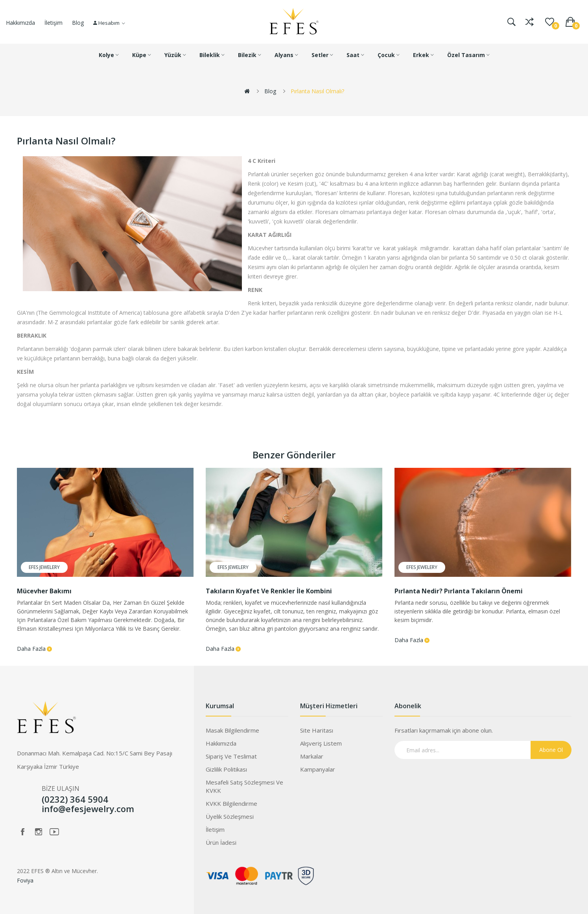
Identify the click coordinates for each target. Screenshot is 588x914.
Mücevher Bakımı (44, 591)
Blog (78, 23)
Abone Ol (551, 750)
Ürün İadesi (221, 842)
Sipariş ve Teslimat (231, 756)
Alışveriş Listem (321, 743)
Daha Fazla (31, 649)
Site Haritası (317, 730)
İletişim (53, 23)
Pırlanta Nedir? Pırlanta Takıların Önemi (459, 591)
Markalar (312, 756)
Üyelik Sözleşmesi (230, 816)
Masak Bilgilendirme (232, 730)
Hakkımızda (20, 23)
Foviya (25, 880)
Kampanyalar (318, 769)
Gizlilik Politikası (226, 769)
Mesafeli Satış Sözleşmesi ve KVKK (244, 786)
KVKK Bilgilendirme (231, 803)
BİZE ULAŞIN (61, 788)
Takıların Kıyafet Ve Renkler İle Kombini (269, 591)
